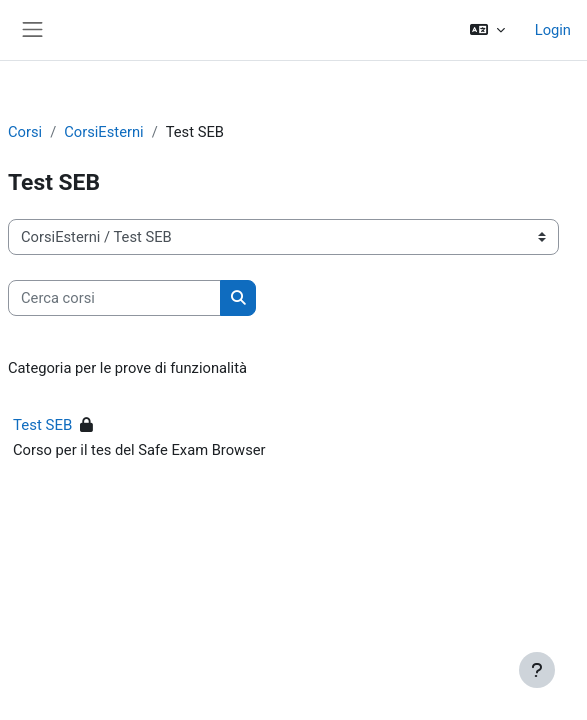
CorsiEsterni (103, 132)
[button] (486, 30)
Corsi (25, 132)
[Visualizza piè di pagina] (537, 670)
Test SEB (42, 425)
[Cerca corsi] (114, 298)
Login (553, 30)
